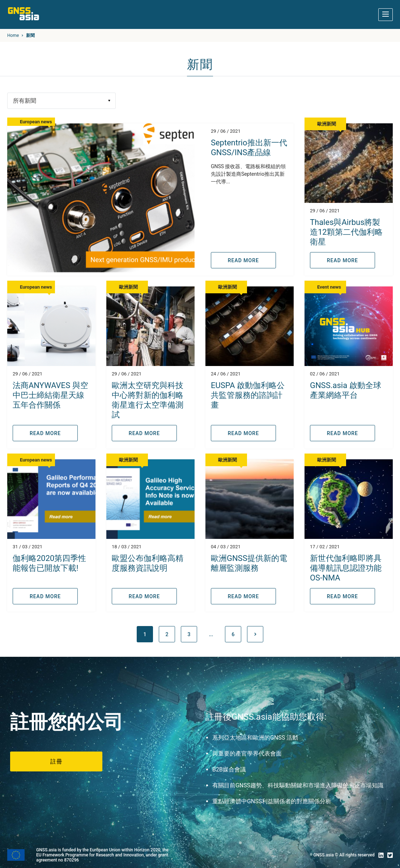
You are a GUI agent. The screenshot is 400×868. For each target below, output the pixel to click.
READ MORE (243, 260)
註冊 (56, 761)
